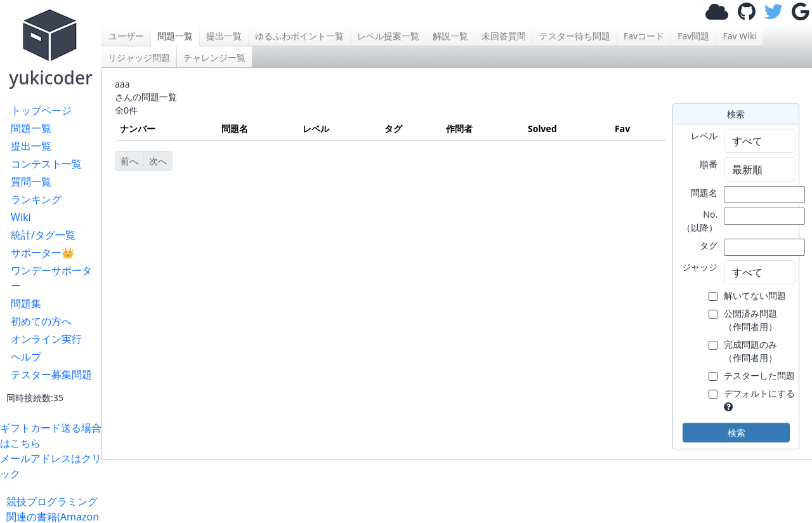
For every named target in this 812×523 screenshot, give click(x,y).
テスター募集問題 (51, 374)
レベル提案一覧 (388, 36)
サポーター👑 (43, 253)
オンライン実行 (46, 339)
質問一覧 (31, 182)
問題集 (26, 303)
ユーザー (126, 36)
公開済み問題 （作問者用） (750, 320)
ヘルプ (26, 357)
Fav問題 (693, 36)
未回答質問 (504, 36)
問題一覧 (31, 128)
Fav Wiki (740, 36)
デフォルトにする (759, 393)
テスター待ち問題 (575, 36)
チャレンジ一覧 (214, 57)
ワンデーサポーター (51, 278)
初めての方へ (41, 321)
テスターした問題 (759, 375)
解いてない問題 (755, 295)
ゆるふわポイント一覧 (299, 36)
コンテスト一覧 (46, 164)
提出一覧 (31, 146)
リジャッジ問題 (139, 57)
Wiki (21, 217)
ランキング (36, 199)
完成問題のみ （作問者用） (750, 351)
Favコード (644, 36)
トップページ (41, 110)
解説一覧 (450, 36)
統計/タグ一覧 (43, 235)
